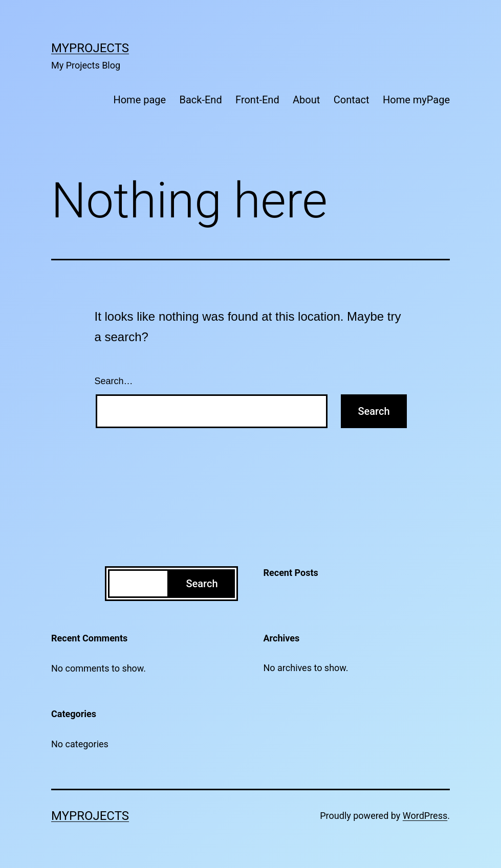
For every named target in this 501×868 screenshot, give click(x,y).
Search (202, 584)
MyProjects (90, 48)
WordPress (425, 816)
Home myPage (416, 100)
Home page (139, 100)
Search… (114, 381)
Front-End (257, 100)
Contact (352, 100)
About (306, 100)
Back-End (201, 100)
